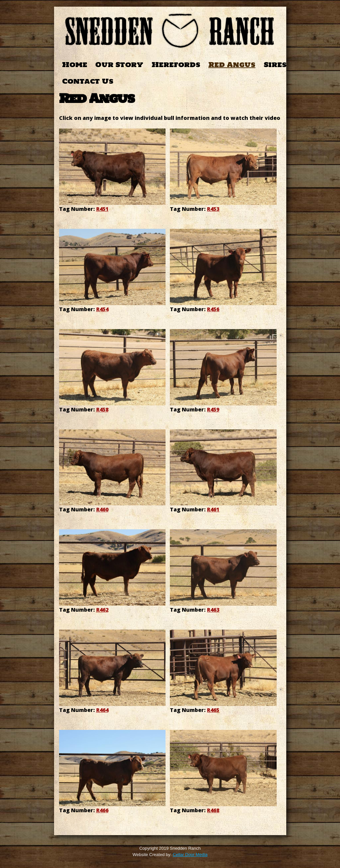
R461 (213, 509)
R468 (213, 810)
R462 (102, 610)
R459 (213, 409)
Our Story (119, 65)
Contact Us (88, 81)
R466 (102, 810)
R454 (102, 309)
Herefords (176, 65)
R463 (213, 610)
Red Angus (232, 65)
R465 (213, 710)
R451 (102, 209)
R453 (213, 209)
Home (75, 65)
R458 (102, 409)
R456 (213, 309)
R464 (102, 710)
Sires (275, 65)
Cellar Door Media (190, 855)
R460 (102, 509)
